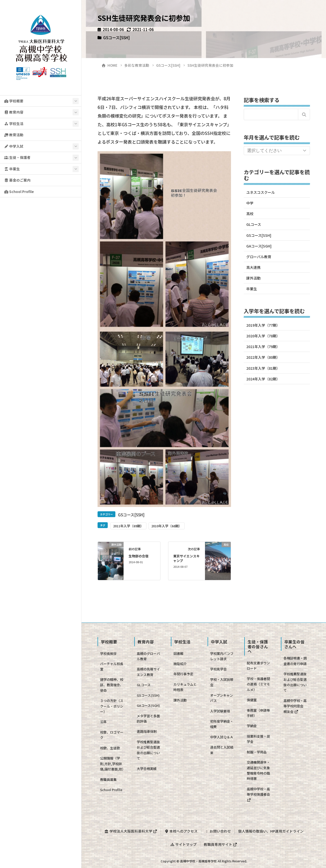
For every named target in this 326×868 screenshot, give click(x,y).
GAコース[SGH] (259, 246)
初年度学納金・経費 (222, 724)
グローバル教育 (259, 257)
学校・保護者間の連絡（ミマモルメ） (258, 684)
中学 (250, 203)
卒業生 (12, 169)
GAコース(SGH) (148, 705)
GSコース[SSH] (116, 37)
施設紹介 (180, 664)
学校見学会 (218, 669)
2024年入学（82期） (263, 379)
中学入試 (14, 146)
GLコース (254, 224)
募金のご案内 (17, 180)
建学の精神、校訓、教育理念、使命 (112, 685)
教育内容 (14, 112)
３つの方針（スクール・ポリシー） (112, 706)
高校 (250, 214)
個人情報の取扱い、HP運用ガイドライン (271, 831)
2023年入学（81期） (263, 368)
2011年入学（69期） (128, 526)
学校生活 (14, 123)
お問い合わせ (218, 831)
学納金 (252, 726)
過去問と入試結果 (222, 750)
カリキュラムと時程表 (185, 687)
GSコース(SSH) (148, 695)
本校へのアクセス (181, 831)
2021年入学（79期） (263, 347)
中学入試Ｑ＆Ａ (222, 737)
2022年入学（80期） (263, 357)
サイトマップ (183, 844)
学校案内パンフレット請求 (222, 656)
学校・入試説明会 (222, 682)
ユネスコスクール (261, 192)
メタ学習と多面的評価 (148, 719)
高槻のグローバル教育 (148, 656)
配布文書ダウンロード (258, 666)
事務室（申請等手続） (258, 713)
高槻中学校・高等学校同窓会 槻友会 (295, 706)
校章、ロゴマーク (112, 735)
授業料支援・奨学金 (258, 739)
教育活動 (14, 135)
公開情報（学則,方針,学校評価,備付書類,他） (113, 764)
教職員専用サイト (221, 844)
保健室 (252, 700)
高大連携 (253, 267)
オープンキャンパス (222, 698)
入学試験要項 (220, 711)
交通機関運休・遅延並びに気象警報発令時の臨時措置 (258, 770)
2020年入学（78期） (263, 336)
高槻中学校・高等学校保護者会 (258, 794)
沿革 (103, 722)
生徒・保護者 (17, 157)
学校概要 (14, 101)
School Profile (19, 191)
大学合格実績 (147, 769)
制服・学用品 (257, 752)
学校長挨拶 (108, 653)
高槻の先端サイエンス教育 (148, 672)
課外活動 (253, 278)
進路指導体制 (147, 731)
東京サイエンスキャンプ (186, 558)
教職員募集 (108, 780)
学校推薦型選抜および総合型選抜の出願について (148, 750)
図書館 (178, 653)
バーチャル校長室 (112, 666)
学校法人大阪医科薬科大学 (130, 831)
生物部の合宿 (139, 556)
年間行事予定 (183, 674)
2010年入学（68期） (167, 526)
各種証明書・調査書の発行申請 (295, 661)
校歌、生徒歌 (110, 748)
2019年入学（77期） (263, 325)
